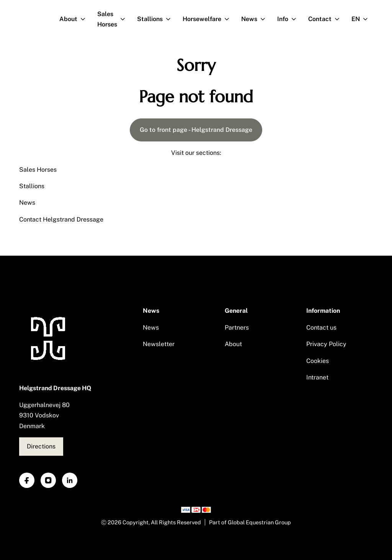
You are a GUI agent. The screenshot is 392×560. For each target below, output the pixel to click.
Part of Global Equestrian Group (250, 522)
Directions (41, 446)
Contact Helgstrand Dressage (61, 219)
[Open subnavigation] (84, 19)
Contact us (321, 328)
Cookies (318, 361)
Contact (327, 19)
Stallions (157, 19)
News (256, 19)
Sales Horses (114, 19)
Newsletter (159, 344)
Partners (237, 328)
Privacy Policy (326, 344)
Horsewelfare (209, 19)
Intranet (317, 377)
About (75, 19)
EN (363, 19)
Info (290, 19)
